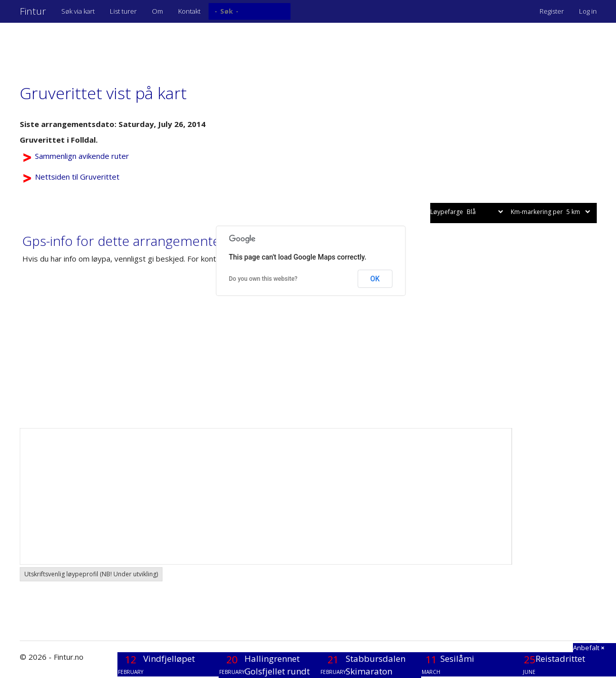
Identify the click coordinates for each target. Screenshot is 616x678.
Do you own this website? (263, 279)
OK (375, 279)
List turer (123, 11)
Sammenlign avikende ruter (82, 156)
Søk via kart (78, 11)
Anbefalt (589, 648)
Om (157, 11)
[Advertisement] (204, 48)
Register (552, 11)
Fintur (33, 11)
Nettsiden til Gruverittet (77, 177)
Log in (588, 11)
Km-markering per (551, 212)
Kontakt (189, 11)
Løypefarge (467, 212)
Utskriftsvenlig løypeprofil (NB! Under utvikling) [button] (91, 574)
